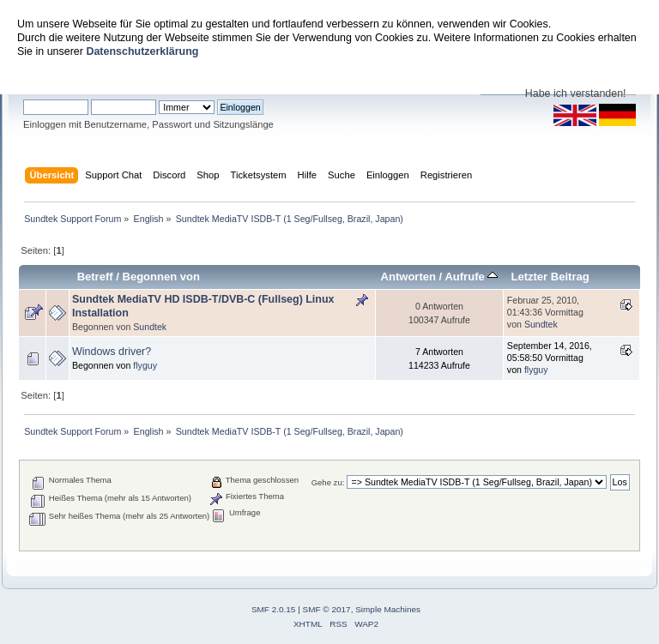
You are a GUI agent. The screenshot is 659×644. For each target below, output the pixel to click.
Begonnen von (162, 277)
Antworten (408, 277)
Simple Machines (388, 609)
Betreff (95, 277)
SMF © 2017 (327, 609)
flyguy (145, 365)
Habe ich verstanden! (576, 93)
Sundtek (150, 327)
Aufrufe (471, 277)
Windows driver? (112, 352)
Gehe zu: (328, 482)
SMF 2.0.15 (274, 609)
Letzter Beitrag (550, 277)
